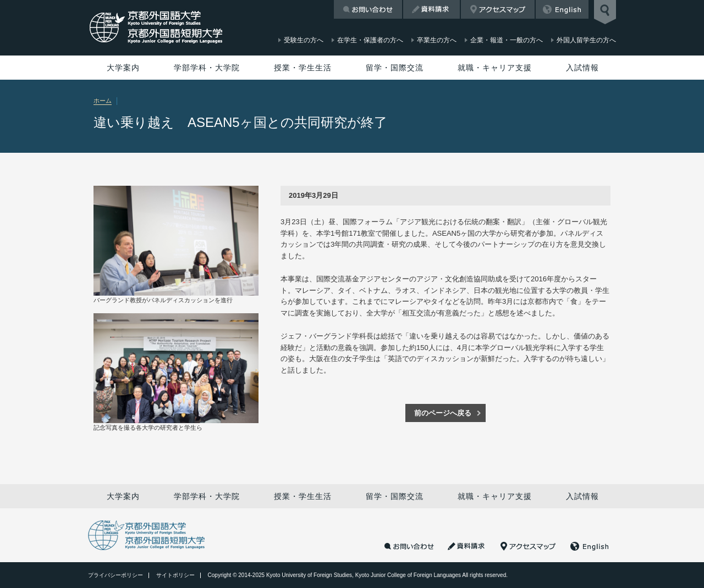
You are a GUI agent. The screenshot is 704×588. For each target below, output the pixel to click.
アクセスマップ (498, 9)
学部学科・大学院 (207, 68)
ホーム (103, 101)
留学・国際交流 (395, 68)
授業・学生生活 (303, 68)
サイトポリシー (175, 575)
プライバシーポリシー (116, 575)
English (562, 9)
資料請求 (431, 9)
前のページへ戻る (443, 413)
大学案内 (123, 68)
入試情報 (582, 68)
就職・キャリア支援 (495, 68)
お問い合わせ (368, 9)
